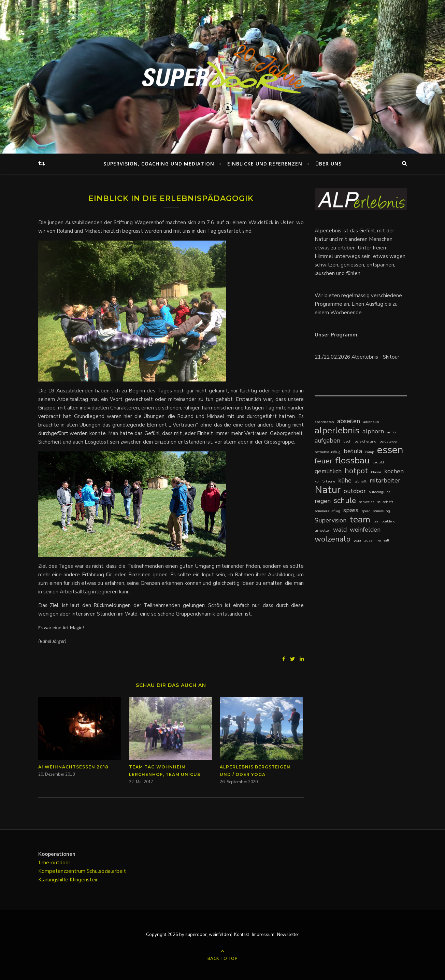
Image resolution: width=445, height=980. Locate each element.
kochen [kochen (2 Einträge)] (394, 471)
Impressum (263, 935)
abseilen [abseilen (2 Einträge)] (349, 421)
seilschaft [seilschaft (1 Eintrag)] (385, 502)
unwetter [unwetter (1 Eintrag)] (322, 530)
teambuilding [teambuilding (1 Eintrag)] (384, 521)
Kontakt (242, 935)
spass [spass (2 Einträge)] (351, 510)
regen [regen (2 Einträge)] (323, 501)
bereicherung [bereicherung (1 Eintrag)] (365, 441)
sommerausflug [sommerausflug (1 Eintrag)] (327, 511)
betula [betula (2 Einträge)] (353, 451)
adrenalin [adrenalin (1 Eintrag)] (371, 422)
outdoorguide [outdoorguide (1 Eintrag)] (380, 492)
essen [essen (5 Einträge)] (390, 450)
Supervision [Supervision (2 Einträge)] (331, 520)
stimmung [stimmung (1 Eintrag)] (382, 511)
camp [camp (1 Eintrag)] (370, 452)
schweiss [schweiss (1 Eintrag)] (367, 502)
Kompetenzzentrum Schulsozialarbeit (82, 871)
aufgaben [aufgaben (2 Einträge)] (327, 441)
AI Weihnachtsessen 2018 (73, 767)
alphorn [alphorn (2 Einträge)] (373, 431)
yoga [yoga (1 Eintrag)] (357, 540)
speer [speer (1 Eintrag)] (366, 511)
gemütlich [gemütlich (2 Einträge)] (328, 471)
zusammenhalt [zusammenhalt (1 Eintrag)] (377, 540)
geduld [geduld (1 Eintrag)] (378, 462)
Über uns (328, 164)
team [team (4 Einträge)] (360, 520)
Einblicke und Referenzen (265, 164)
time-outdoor (54, 863)
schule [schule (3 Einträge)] (345, 500)
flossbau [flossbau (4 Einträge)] (353, 460)
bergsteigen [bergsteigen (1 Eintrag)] (389, 441)
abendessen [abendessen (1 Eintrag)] (324, 422)
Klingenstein (84, 880)
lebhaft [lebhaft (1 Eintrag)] (361, 481)
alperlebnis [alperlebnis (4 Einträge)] (337, 430)
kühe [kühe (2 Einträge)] (345, 480)
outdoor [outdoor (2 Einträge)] (355, 491)
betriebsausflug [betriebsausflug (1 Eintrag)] (328, 452)
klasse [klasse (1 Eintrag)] (376, 472)
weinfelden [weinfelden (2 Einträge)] (365, 530)
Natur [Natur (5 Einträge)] (328, 490)
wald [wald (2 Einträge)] (340, 530)
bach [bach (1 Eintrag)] (347, 441)
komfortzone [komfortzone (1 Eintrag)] (325, 481)
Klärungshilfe (54, 880)
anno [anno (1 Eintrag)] (391, 432)
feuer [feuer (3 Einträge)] (324, 461)
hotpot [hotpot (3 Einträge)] (356, 471)
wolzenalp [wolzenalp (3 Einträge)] (333, 539)
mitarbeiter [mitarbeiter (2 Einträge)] (385, 480)
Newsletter (288, 935)
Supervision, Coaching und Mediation (159, 164)
